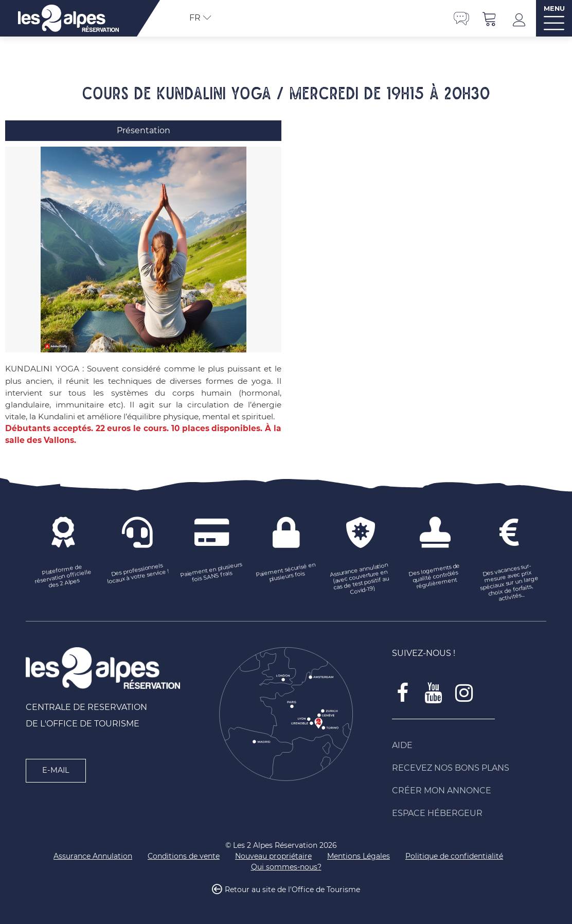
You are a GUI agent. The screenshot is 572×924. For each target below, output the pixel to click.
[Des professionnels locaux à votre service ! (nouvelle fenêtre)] (138, 573)
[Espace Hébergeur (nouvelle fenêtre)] (469, 813)
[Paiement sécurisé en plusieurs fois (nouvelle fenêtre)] (286, 573)
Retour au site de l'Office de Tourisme (292, 890)
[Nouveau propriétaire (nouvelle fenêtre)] (273, 856)
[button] (490, 18)
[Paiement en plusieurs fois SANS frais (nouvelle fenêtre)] (212, 573)
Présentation (144, 130)
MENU (554, 8)
